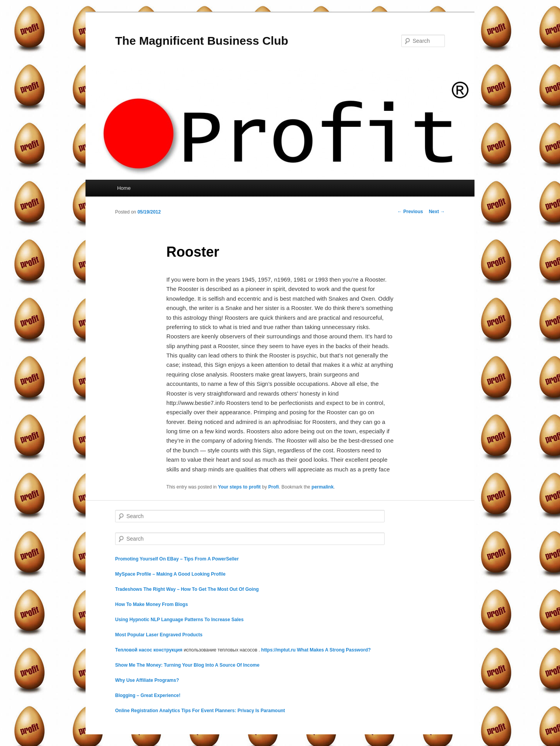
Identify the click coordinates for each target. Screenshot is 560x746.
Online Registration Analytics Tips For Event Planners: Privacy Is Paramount (200, 711)
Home (124, 188)
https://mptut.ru (279, 650)
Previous (410, 212)
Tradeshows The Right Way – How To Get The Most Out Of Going (187, 589)
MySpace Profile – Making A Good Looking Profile (170, 574)
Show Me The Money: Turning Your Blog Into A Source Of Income (187, 665)
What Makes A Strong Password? (334, 650)
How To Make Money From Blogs (151, 604)
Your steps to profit (240, 487)
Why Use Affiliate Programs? (147, 680)
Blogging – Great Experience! (148, 695)
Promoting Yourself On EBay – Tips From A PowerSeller (177, 559)
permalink (323, 487)
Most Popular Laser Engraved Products (159, 635)
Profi (274, 487)
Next (437, 212)
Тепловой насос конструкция (149, 650)
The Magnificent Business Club (202, 41)
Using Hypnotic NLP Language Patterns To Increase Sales (179, 620)
